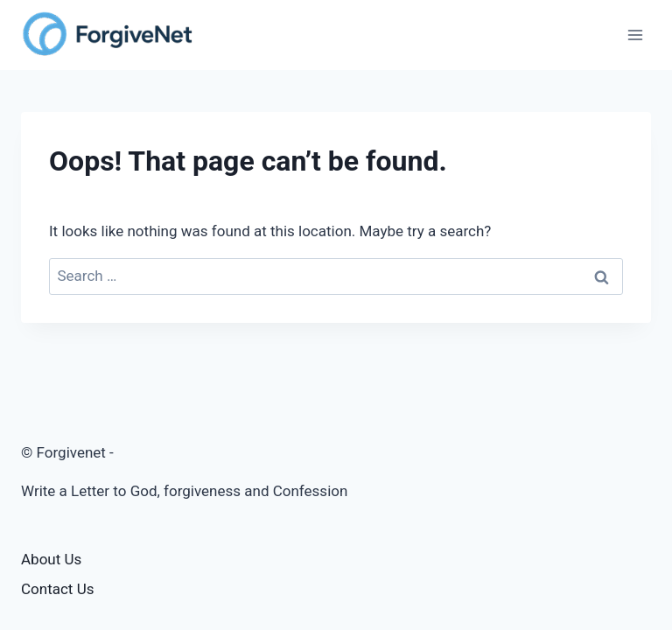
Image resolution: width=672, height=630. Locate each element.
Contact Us (57, 589)
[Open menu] (635, 35)
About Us (51, 559)
